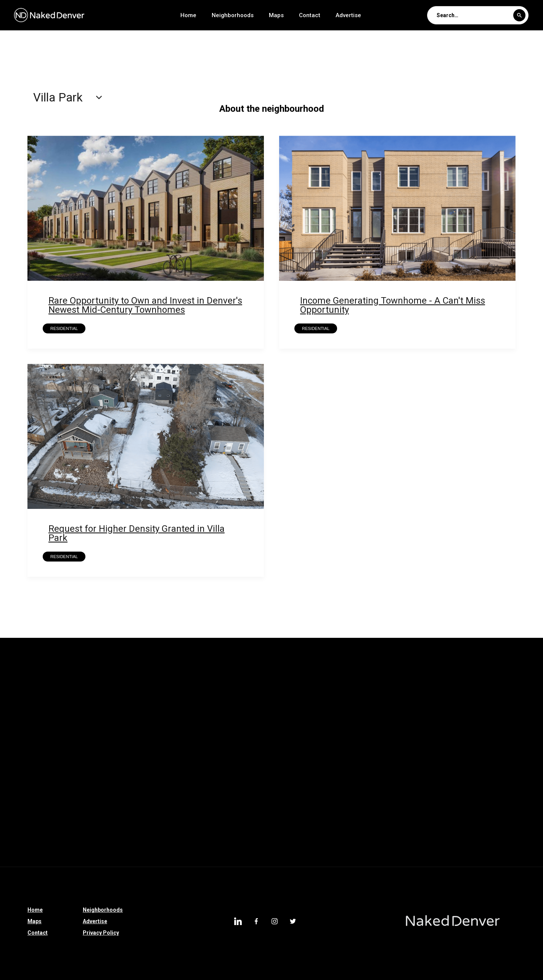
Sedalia (16, 795)
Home (188, 15)
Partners (464, 735)
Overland (251, 815)
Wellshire (55, 676)
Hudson (344, 735)
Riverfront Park (90, 775)
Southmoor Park (161, 815)
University (191, 676)
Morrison (438, 775)
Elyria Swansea (298, 735)
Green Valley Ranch (30, 735)
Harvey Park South (394, 696)
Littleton (338, 815)
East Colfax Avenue (30, 775)
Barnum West (413, 716)
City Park (112, 815)
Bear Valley (246, 775)
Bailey (265, 795)
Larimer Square (424, 795)
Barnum (457, 716)
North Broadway (231, 835)
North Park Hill (25, 696)
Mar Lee (211, 696)
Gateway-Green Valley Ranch (86, 716)
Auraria (493, 716)
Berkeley (369, 716)
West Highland (460, 815)
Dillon (297, 795)
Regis (411, 676)
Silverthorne (482, 775)
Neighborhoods (233, 15)
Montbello (384, 835)
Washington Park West (35, 755)
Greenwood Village (266, 755)
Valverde (94, 676)
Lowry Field (252, 696)
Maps (276, 15)
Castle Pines (206, 735)
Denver (416, 815)
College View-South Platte (172, 716)
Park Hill (425, 735)
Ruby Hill (332, 795)
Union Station (238, 676)
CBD (277, 716)
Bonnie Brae (422, 755)
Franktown (178, 795)
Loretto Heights (370, 755)
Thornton (250, 735)
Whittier (16, 676)
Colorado (397, 775)
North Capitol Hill (82, 696)
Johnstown (374, 795)
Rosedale (375, 676)
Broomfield (211, 755)
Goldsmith (19, 716)
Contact (310, 15)
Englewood (340, 835)
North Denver (509, 735)
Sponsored (318, 775)
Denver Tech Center (494, 835)
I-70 (282, 775)
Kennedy (295, 696)
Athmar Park (295, 815)
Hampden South (503, 696)
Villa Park (378, 815)
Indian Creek (338, 696)
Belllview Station (320, 716)
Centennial (136, 835)
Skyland (336, 676)
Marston (173, 696)
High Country (224, 795)
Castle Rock (89, 795)
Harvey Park (450, 696)
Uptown (57, 854)
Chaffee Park (238, 716)
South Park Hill (290, 676)
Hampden (18, 854)
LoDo (468, 795)
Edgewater (384, 735)
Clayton (358, 775)
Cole (99, 835)
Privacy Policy (101, 933)
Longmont (202, 775)
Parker (130, 735)
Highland (211, 815)
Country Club (88, 735)
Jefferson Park (25, 815)
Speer (49, 795)
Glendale (72, 815)
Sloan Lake (180, 835)
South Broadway (289, 835)
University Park (142, 676)
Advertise (348, 15)
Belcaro (501, 795)
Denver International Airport (41, 835)
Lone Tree (320, 755)
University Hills (433, 835)
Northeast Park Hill (459, 676)
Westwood (134, 795)
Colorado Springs (149, 775)
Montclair (133, 696)
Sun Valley (167, 755)
